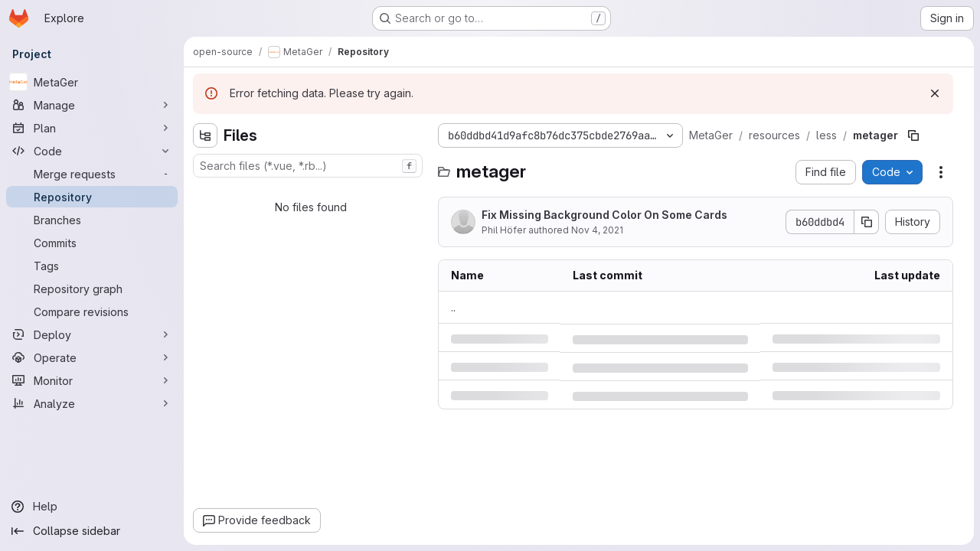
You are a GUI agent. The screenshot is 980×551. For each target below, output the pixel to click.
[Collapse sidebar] (92, 531)
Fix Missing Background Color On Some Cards (604, 215)
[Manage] (92, 105)
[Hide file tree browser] (205, 135)
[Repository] (92, 197)
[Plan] (92, 128)
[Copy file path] (913, 135)
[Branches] (92, 220)
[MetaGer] (92, 82)
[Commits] (92, 243)
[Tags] (92, 266)
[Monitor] (92, 380)
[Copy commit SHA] (867, 222)
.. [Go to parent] (453, 307)
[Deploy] (92, 334)
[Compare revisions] (92, 311)
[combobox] (308, 166)
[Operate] (92, 357)
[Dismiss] (935, 93)
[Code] (92, 151)
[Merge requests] (92, 174)
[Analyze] (92, 403)
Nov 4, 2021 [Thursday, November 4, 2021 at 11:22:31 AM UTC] (597, 230)
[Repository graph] (92, 289)
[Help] (92, 507)
